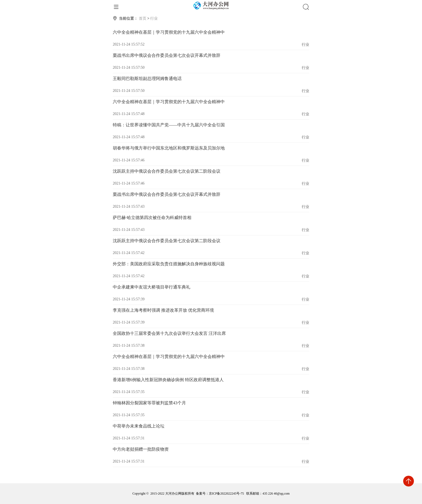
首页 (143, 18)
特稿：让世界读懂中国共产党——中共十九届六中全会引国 (169, 125)
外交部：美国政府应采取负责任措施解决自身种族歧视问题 (169, 264)
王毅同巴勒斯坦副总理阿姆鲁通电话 (147, 79)
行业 (154, 18)
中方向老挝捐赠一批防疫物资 (141, 449)
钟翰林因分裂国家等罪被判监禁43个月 (149, 403)
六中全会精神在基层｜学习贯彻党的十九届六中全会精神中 (169, 32)
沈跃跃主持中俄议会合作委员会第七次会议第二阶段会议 (167, 171)
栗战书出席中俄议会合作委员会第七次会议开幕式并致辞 (167, 55)
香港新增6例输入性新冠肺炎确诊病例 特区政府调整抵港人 (168, 380)
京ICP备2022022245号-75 (226, 493)
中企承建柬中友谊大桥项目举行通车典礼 (152, 287)
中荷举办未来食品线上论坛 (139, 426)
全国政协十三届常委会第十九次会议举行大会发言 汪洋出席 (169, 333)
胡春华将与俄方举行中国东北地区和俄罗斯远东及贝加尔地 (169, 148)
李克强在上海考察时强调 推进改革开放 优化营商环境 (163, 310)
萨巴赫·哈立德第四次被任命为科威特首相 (152, 218)
